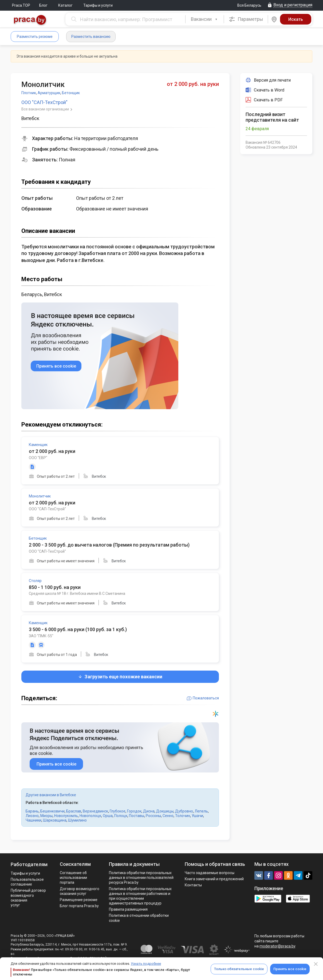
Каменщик (38, 445)
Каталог (65, 5)
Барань (32, 811)
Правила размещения (128, 909)
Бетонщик (71, 93)
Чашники (34, 820)
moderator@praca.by (277, 946)
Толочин (183, 816)
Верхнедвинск (95, 811)
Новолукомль (66, 816)
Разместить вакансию (91, 37)
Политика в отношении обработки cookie (139, 918)
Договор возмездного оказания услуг (80, 891)
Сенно (168, 816)
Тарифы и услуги (98, 5)
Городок (134, 811)
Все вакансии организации (46, 109)
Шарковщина (55, 820)
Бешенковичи (52, 811)
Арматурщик (49, 93)
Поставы (137, 816)
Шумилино (77, 820)
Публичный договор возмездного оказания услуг (28, 898)
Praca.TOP (21, 5)
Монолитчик (40, 496)
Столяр (35, 581)
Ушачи (197, 816)
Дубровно (184, 811)
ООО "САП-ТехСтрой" (44, 102)
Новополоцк (90, 816)
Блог (43, 5)
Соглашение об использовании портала (73, 878)
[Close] (316, 964)
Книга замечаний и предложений (214, 879)
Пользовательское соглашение (27, 882)
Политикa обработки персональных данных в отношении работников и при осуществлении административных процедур (140, 896)
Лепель (201, 811)
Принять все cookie (290, 969)
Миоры (46, 816)
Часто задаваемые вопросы (210, 873)
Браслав (74, 811)
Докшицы (165, 811)
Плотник (29, 93)
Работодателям (29, 864)
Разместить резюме (35, 37)
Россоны (153, 816)
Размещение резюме (79, 900)
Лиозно (32, 816)
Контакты (193, 885)
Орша (108, 816)
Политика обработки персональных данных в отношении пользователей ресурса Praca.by (141, 878)
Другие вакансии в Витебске (51, 795)
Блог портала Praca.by (79, 906)
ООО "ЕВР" (38, 458)
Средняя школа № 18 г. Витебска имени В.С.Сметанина (77, 593)
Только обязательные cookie (239, 969)
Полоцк (121, 816)
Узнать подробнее (146, 964)
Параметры (246, 19)
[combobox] (205, 19)
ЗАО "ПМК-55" (41, 636)
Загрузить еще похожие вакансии (120, 677)
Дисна (149, 811)
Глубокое (118, 811)
